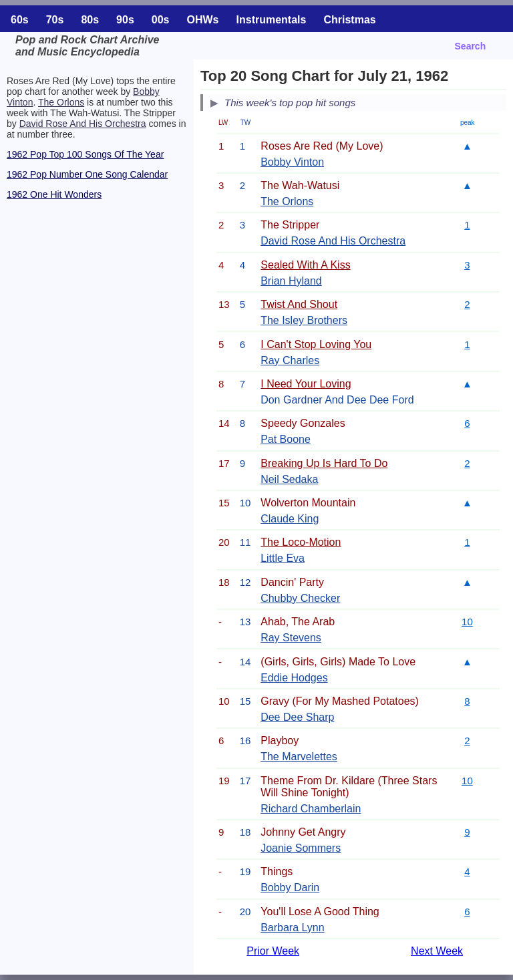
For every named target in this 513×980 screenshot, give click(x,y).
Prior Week (273, 951)
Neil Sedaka (289, 479)
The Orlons (61, 102)
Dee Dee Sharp (297, 717)
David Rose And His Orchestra (83, 124)
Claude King (290, 519)
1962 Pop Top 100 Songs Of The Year (85, 154)
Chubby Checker (300, 598)
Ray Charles (290, 360)
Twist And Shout (299, 304)
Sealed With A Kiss (305, 265)
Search (471, 46)
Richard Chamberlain (311, 809)
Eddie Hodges (294, 678)
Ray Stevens (291, 638)
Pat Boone (286, 439)
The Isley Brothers (304, 320)
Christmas (349, 20)
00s (161, 20)
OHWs (203, 20)
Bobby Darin (290, 887)
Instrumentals (272, 20)
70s (55, 20)
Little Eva (283, 558)
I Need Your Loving (306, 384)
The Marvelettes (299, 757)
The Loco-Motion (301, 542)
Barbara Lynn (292, 928)
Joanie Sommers (301, 848)
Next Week (437, 951)
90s (125, 20)
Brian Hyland (291, 281)
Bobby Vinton (292, 162)
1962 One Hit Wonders (54, 194)
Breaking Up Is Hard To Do (324, 463)
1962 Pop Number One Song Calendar (87, 174)
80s (90, 20)
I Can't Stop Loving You (316, 344)
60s (20, 20)
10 (467, 622)
